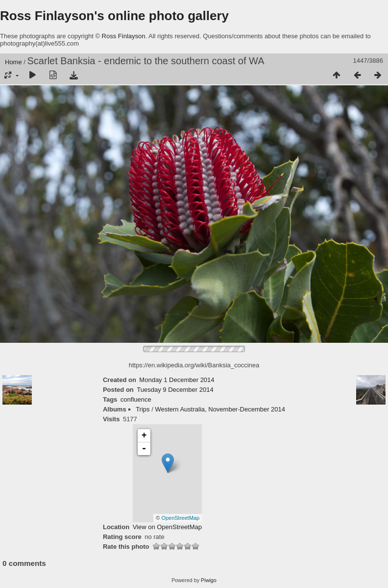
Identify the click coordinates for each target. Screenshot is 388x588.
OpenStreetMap (180, 518)
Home (13, 62)
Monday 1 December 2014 (177, 380)
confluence (136, 399)
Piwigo (209, 580)
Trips (143, 409)
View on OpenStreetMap (167, 527)
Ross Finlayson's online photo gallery (114, 16)
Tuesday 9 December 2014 (175, 390)
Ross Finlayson (124, 36)
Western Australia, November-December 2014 (220, 409)
